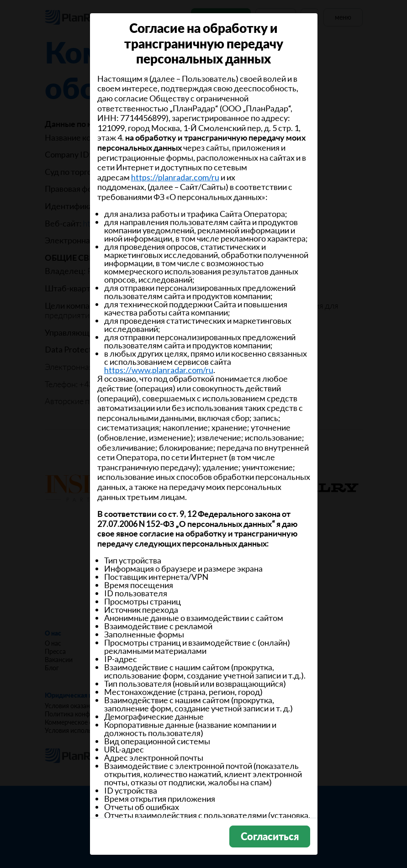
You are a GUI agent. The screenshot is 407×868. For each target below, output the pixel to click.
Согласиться (270, 836)
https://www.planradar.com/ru (159, 370)
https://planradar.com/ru (175, 177)
